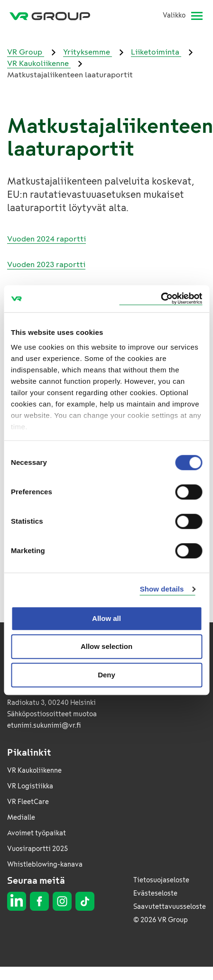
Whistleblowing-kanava (45, 864)
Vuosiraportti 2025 (37, 849)
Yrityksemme (88, 52)
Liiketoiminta (156, 52)
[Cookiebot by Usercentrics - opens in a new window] (161, 299)
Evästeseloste (155, 893)
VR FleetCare (28, 802)
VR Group (26, 52)
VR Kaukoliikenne (39, 63)
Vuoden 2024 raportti (46, 239)
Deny (106, 675)
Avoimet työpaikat (37, 833)
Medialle (21, 818)
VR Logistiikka (30, 786)
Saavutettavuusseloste (170, 907)
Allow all (106, 618)
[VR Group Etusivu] (54, 16)
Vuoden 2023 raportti (46, 264)
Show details (162, 589)
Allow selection (106, 646)
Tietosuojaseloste (161, 880)
